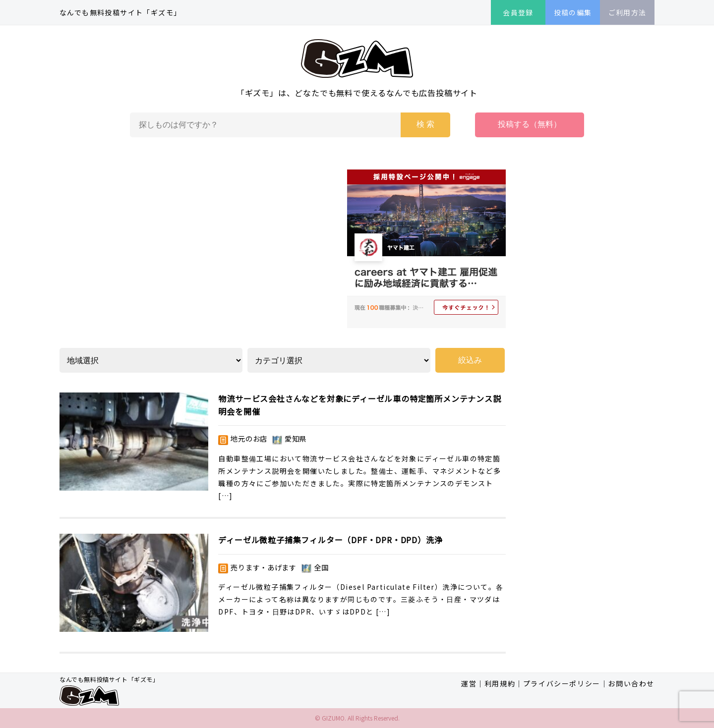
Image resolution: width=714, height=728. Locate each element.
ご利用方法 (627, 12)
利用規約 (500, 683)
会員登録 (518, 12)
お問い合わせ (631, 683)
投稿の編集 (573, 12)
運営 (469, 683)
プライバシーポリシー (562, 683)
